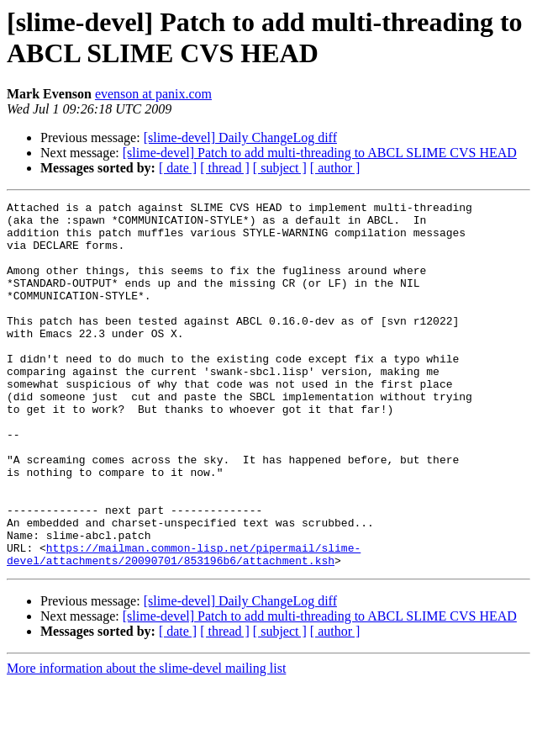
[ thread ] (225, 168)
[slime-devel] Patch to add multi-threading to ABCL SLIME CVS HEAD (320, 153)
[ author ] (335, 168)
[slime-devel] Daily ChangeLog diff (240, 137)
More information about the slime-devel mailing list (146, 741)
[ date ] (178, 168)
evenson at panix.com (153, 94)
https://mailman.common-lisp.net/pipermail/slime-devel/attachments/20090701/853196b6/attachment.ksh (184, 626)
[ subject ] (280, 168)
